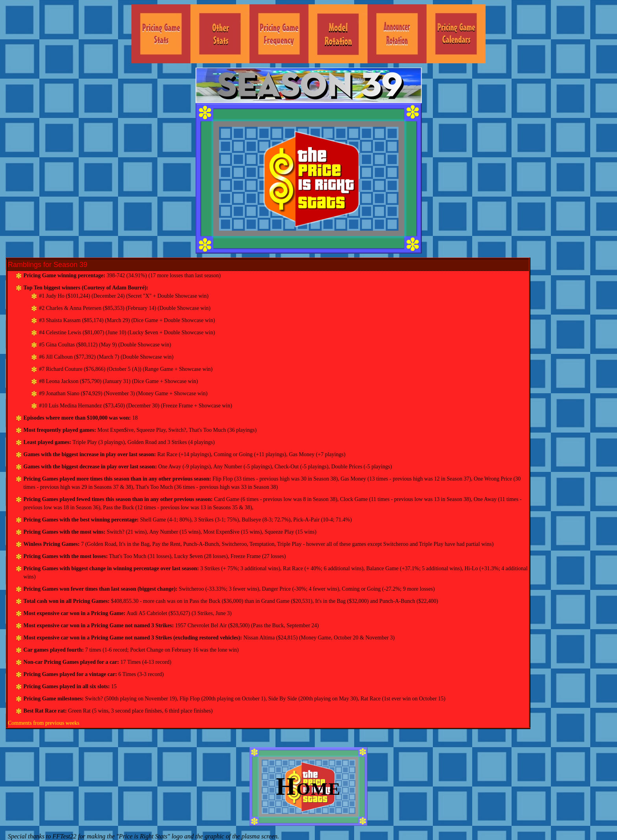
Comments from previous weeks (44, 723)
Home (308, 786)
